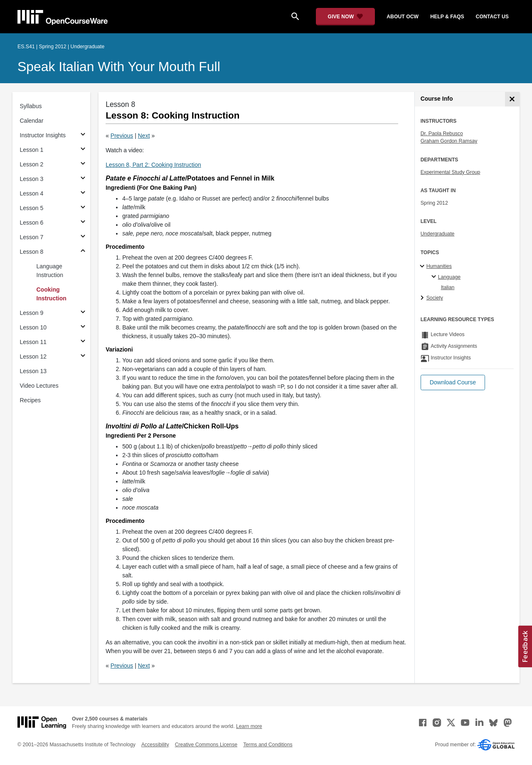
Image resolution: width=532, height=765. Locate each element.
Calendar (32, 121)
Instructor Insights (43, 135)
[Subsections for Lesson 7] (83, 237)
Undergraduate (438, 234)
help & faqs (447, 17)
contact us (492, 17)
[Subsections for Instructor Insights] (83, 135)
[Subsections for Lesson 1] (83, 150)
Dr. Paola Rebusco (442, 134)
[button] (453, 382)
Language (449, 277)
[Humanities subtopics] (423, 267)
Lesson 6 (32, 223)
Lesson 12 (33, 357)
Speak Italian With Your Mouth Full (119, 67)
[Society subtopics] (423, 298)
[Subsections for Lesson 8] (83, 252)
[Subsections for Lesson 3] (83, 179)
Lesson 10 (33, 327)
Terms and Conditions (268, 745)
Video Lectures (39, 386)
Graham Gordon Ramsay (449, 141)
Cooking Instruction (52, 294)
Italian (448, 287)
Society (435, 298)
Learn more (249, 726)
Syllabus (31, 106)
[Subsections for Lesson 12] (83, 357)
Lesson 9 (32, 313)
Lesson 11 (33, 342)
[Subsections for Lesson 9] (83, 313)
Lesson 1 (32, 150)
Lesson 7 (32, 237)
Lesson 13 (33, 371)
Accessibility (155, 745)
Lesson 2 (32, 164)
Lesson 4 (32, 193)
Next (144, 136)
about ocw (403, 17)
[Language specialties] (435, 277)
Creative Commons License (206, 745)
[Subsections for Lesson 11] (83, 342)
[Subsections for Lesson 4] (83, 194)
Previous (122, 136)
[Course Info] (512, 99)
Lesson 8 (32, 252)
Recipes (31, 400)
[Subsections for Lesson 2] (83, 165)
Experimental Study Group (451, 172)
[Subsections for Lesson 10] (83, 328)
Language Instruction (50, 271)
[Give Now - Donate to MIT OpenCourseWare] (346, 17)
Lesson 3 (32, 179)
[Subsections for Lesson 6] (83, 223)
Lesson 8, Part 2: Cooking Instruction (153, 165)
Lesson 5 (32, 208)
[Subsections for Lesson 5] (83, 208)
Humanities (439, 266)
